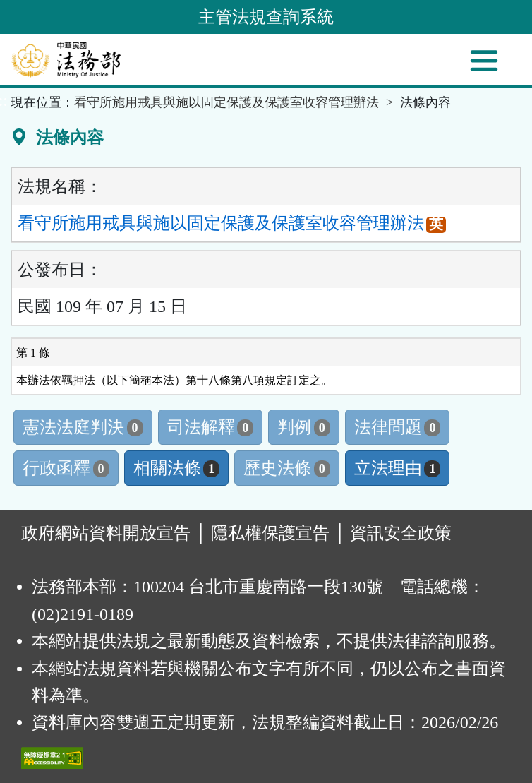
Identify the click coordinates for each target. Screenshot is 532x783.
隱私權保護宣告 (270, 533)
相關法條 (177, 468)
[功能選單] (484, 61)
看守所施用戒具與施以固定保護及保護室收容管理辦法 (226, 102)
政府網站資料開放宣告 (106, 533)
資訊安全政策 (401, 533)
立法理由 (398, 468)
